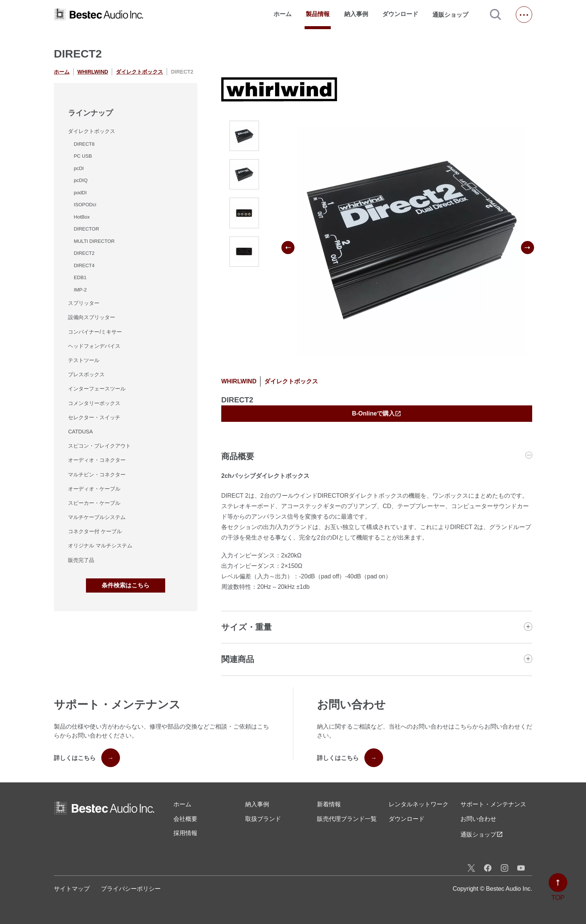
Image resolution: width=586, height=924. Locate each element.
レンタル (419, 804)
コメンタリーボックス (94, 403)
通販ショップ (454, 15)
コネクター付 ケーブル (95, 531)
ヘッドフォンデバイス (94, 346)
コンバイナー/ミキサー (95, 332)
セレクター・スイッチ (94, 417)
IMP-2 (80, 290)
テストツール (84, 360)
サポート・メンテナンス (493, 804)
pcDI (79, 168)
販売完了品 (81, 560)
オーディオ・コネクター (97, 460)
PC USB (83, 156)
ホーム (283, 14)
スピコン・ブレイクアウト (99, 446)
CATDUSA (80, 432)
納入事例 (356, 14)
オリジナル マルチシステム (100, 546)
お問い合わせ (478, 819)
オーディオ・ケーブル (94, 489)
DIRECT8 (84, 144)
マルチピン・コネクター (97, 475)
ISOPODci (85, 205)
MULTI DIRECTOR (94, 241)
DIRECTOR (86, 229)
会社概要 (185, 819)
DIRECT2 (84, 253)
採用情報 (185, 833)
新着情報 (329, 804)
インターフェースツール (97, 389)
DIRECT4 (84, 265)
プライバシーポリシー (131, 889)
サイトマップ (72, 889)
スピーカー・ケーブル (94, 503)
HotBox (82, 217)
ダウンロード (400, 14)
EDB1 (80, 277)
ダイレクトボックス (139, 72)
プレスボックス (86, 374)
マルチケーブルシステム (97, 517)
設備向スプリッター (92, 317)
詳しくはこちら (87, 758)
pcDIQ (81, 180)
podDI (80, 193)
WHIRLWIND (93, 72)
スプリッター (84, 303)
